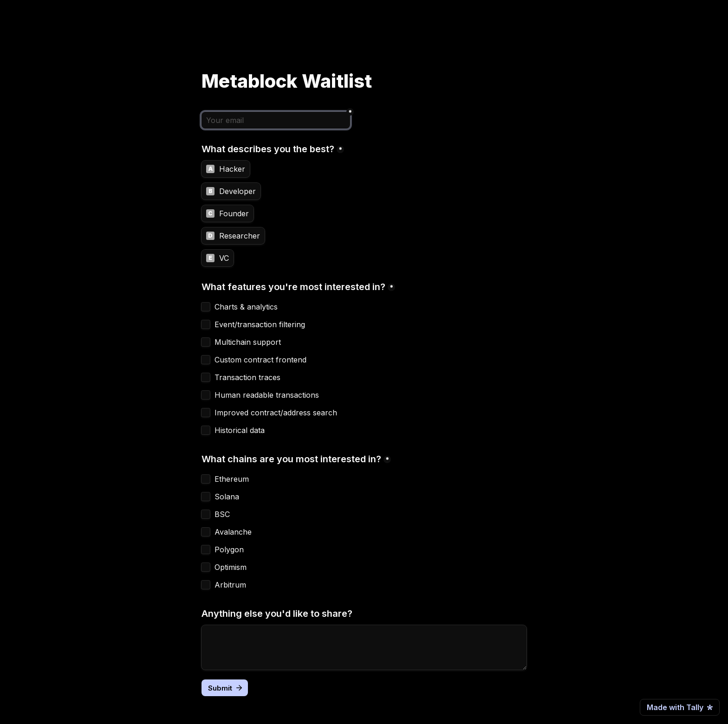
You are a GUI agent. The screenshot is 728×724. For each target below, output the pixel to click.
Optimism (231, 567)
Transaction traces (247, 377)
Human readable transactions (267, 395)
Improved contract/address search (276, 413)
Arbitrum (230, 585)
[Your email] (276, 120)
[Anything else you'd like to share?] (364, 647)
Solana (227, 497)
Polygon (229, 549)
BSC (222, 514)
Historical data (240, 430)
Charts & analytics (246, 307)
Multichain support (248, 342)
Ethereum (232, 479)
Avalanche (233, 532)
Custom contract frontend (260, 360)
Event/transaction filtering (260, 324)
